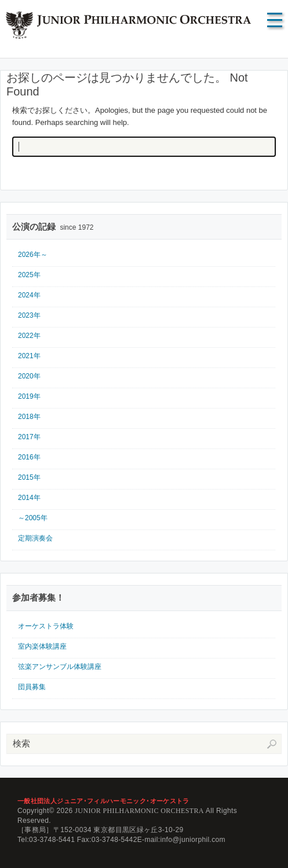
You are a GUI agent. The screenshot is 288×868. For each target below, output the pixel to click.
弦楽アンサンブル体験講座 (60, 667)
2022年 (29, 336)
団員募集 (32, 687)
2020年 (29, 376)
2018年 (29, 417)
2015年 (29, 477)
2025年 (29, 275)
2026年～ (33, 255)
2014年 (29, 498)
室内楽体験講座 (42, 646)
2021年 (29, 356)
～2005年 (33, 518)
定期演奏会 (35, 538)
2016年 (29, 457)
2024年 (29, 295)
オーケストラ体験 (46, 626)
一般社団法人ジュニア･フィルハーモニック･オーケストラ (103, 801)
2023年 (29, 315)
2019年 (29, 396)
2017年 (29, 437)
